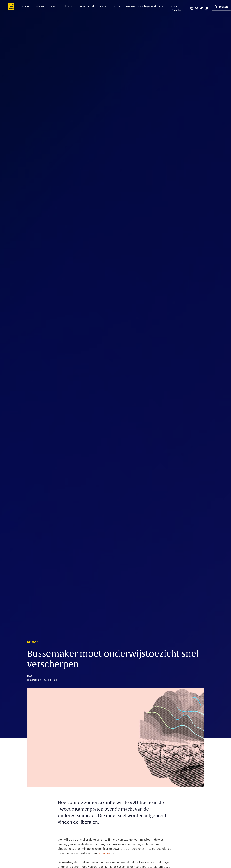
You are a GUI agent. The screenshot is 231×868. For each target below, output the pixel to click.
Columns (67, 7)
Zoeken (223, 7)
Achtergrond (86, 7)
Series (103, 7)
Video (117, 7)
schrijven (104, 853)
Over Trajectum (177, 9)
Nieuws (40, 7)
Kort (53, 7)
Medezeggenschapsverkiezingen (146, 7)
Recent (26, 7)
